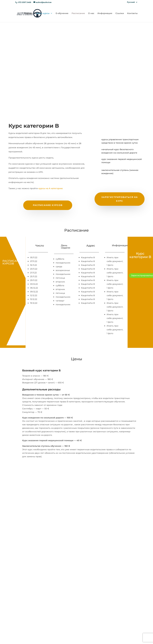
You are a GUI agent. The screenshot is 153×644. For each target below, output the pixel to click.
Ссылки (120, 13)
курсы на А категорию (51, 188)
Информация (105, 13)
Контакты (132, 13)
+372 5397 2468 (24, 2)
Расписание (78, 13)
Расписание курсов (48, 205)
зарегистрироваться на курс (120, 199)
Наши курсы (43, 13)
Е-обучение (62, 13)
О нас (91, 13)
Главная (28, 13)
